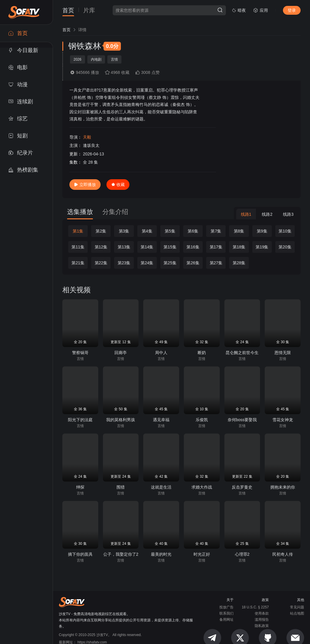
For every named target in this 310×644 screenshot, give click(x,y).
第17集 (216, 247)
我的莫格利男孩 (121, 420)
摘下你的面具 (80, 554)
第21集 (78, 263)
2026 (77, 59)
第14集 (147, 247)
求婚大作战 (202, 487)
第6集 (193, 231)
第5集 (170, 231)
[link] (66, 30)
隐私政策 (262, 626)
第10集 (285, 231)
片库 (89, 10)
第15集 (170, 247)
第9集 (262, 231)
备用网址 (226, 620)
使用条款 (262, 613)
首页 (68, 10)
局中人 (161, 353)
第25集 (170, 263)
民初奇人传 (283, 554)
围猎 (121, 487)
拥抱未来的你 (283, 487)
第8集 (239, 231)
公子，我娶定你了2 (121, 554)
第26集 (193, 263)
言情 (114, 59)
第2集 (101, 231)
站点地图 (297, 613)
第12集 (101, 247)
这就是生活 (161, 487)
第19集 (262, 247)
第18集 (239, 247)
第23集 (124, 263)
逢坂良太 (91, 145)
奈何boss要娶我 (242, 420)
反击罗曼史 (242, 487)
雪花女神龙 (283, 420)
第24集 (147, 263)
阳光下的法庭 (80, 420)
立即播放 (85, 185)
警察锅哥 (80, 353)
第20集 (285, 247)
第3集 (124, 231)
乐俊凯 (202, 420)
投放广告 (226, 607)
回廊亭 (121, 353)
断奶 (202, 353)
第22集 (101, 263)
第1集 (78, 231)
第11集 (78, 247)
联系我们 (226, 613)
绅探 (80, 487)
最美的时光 (161, 554)
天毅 (87, 137)
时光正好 (202, 554)
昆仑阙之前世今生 (242, 353)
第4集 (147, 231)
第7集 (216, 231)
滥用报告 (262, 620)
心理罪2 (242, 554)
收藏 (118, 185)
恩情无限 (283, 353)
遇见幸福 (161, 420)
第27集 (216, 263)
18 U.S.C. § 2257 (255, 607)
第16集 (193, 247)
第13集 (124, 247)
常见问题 (297, 607)
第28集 (239, 263)
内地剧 (96, 59)
